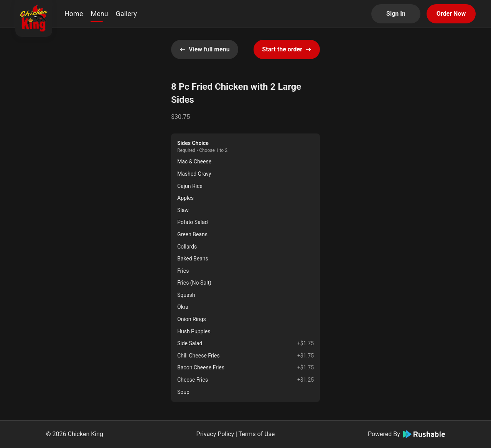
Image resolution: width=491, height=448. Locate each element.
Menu (99, 14)
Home (74, 14)
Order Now (451, 14)
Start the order (287, 49)
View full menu (205, 49)
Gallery (126, 14)
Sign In (396, 14)
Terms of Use (257, 434)
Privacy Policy (215, 434)
